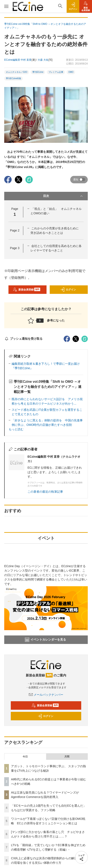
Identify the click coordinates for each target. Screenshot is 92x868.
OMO (71, 72)
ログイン (68, 290)
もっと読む (16, 429)
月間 (67, 757)
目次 (63, 196)
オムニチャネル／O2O (17, 72)
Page (15, 230)
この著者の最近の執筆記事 (45, 492)
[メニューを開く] (6, 6)
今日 (25, 757)
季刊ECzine (38, 72)
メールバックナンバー (46, 695)
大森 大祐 (43, 60)
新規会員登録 (27, 290)
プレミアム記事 (56, 72)
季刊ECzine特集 (14, 78)
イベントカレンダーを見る (45, 640)
